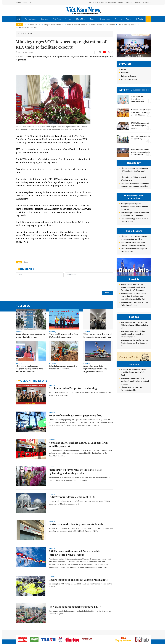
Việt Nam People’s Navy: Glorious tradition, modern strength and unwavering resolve (133, 334)
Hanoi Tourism (97, 25)
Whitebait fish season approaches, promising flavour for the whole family (134, 386)
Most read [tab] (141, 90)
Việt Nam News (83, 10)
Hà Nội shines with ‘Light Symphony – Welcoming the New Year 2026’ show (134, 171)
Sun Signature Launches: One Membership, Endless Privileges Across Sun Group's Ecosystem (133, 287)
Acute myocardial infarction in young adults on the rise (138, 99)
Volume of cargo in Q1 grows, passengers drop (75, 415)
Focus (19, 25)
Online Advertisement (129, 79)
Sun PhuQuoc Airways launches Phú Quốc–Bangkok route (134, 304)
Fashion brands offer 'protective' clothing (73, 388)
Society (68, 19)
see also (24, 306)
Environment (105, 19)
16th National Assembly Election (27, 27)
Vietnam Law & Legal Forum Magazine (103, 2)
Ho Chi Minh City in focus (128, 25)
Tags (19, 262)
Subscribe (125, 73)
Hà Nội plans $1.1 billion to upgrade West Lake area (134, 179)
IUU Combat (110, 25)
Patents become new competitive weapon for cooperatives (63, 367)
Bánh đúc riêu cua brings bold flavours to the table (132, 403)
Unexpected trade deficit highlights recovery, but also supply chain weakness (95, 369)
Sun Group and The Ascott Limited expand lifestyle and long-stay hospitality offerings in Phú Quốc (134, 296)
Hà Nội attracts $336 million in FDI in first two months (135, 220)
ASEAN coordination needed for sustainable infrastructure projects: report (74, 553)
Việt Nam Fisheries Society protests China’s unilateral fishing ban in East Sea (135, 325)
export (27, 262)
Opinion (118, 19)
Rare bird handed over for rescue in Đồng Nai (141, 137)
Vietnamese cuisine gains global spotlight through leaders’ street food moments (135, 395)
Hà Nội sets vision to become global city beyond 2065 (134, 250)
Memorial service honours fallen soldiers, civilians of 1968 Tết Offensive (141, 112)
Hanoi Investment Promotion (77, 25)
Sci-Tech (57, 19)
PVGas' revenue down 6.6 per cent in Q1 (72, 497)
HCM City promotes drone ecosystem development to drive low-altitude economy (29, 369)
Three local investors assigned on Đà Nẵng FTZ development (63, 335)
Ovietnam (129, 2)
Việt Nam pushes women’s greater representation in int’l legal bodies (141, 152)
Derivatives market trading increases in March (76, 524)
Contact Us (147, 2)
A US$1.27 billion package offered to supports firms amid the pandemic (78, 444)
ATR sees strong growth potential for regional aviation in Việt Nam (97, 335)
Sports (93, 19)
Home (20, 34)
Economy (45, 19)
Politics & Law (31, 19)
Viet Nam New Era (34, 25)
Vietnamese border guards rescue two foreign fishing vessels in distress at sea (135, 343)
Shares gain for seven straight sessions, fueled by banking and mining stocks (75, 471)
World (129, 19)
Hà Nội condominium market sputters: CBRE (75, 607)
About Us (138, 2)
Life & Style (81, 19)
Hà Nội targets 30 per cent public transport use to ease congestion (133, 244)
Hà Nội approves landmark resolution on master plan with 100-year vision (135, 185)
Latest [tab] (124, 90)
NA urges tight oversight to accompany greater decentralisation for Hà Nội (134, 206)
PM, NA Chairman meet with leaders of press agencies (140, 126)
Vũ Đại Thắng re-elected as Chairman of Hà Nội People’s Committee (135, 214)
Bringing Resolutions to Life (54, 25)
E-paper (125, 64)
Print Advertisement (129, 76)
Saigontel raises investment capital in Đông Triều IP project (30, 335)
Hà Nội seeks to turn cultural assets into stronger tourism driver (134, 238)
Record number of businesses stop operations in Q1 (79, 580)
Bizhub (121, 2)
